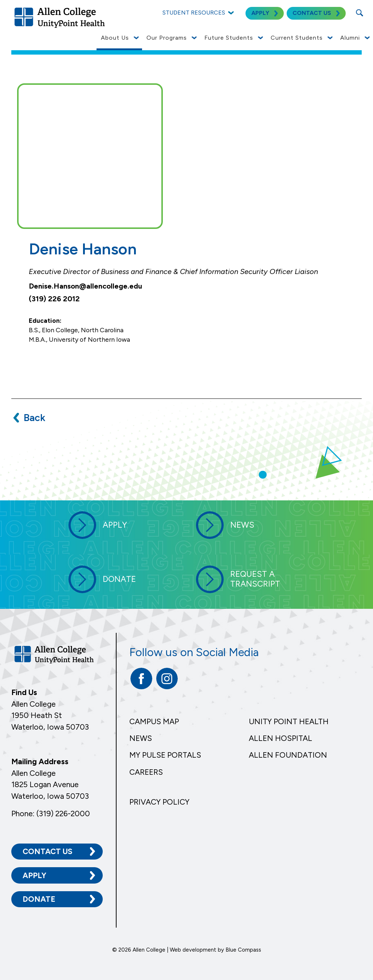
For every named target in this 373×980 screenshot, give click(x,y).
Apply (34, 875)
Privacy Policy (159, 802)
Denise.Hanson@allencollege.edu (85, 286)
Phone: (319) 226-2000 (51, 813)
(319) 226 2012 (54, 299)
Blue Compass (243, 950)
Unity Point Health (289, 721)
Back (34, 418)
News (141, 738)
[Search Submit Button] (359, 13)
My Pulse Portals (165, 755)
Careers (146, 772)
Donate (39, 899)
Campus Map (154, 721)
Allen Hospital (280, 738)
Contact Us (48, 851)
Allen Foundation (288, 755)
